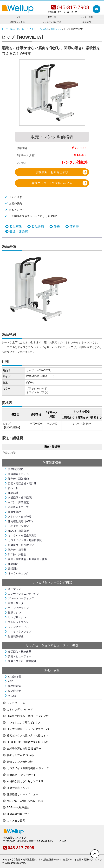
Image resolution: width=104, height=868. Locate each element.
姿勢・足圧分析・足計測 (21, 483)
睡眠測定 (12, 569)
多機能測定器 (14, 469)
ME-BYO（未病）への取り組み (23, 801)
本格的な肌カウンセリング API (23, 781)
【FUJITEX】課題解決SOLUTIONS (25, 742)
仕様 (57, 227)
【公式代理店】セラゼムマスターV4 (26, 729)
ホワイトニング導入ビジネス (22, 723)
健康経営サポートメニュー (20, 794)
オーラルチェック (17, 573)
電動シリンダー (15, 603)
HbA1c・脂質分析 (17, 531)
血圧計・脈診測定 (17, 502)
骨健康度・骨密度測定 (19, 545)
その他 (10, 696)
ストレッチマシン (17, 622)
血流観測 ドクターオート (19, 775)
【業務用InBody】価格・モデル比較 (26, 716)
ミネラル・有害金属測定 (21, 536)
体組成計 (12, 493)
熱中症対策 (13, 686)
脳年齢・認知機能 (17, 479)
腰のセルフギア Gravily (18, 755)
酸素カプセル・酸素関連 (21, 661)
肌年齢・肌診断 (15, 550)
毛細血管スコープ (17, 507)
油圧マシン (13, 589)
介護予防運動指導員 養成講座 (22, 749)
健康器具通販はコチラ (18, 814)
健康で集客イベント (17, 788)
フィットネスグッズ (18, 632)
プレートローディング (19, 598)
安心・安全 (52, 670)
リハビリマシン (15, 617)
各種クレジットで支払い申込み (52, 183)
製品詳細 (38, 227)
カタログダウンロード (18, 709)
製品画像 (16, 227)
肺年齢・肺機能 (15, 554)
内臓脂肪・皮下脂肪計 (19, 498)
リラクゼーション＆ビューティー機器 (52, 645)
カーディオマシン (17, 608)
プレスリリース (14, 703)
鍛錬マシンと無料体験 (18, 762)
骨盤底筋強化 (14, 636)
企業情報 (87, 22)
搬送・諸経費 (19, 231)
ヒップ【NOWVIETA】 (23, 37)
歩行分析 (12, 488)
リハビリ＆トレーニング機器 (52, 582)
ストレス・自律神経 (18, 517)
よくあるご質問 (14, 821)
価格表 (74, 227)
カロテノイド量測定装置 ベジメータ (26, 768)
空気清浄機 (13, 677)
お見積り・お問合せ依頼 (52, 172)
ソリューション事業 (52, 22)
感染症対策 (13, 691)
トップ (17, 17)
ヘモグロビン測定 (17, 526)
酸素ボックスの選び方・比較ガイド (26, 736)
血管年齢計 (13, 512)
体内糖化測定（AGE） (19, 521)
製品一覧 (52, 17)
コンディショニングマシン (22, 594)
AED (9, 681)
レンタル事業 (87, 17)
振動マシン (13, 613)
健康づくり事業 (17, 22)
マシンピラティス (17, 627)
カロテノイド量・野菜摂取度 (23, 540)
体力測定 (12, 564)
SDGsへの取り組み (16, 807)
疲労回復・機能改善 (18, 652)
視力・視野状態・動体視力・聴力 (26, 559)
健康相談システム (17, 474)
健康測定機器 (52, 463)
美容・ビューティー (18, 656)
